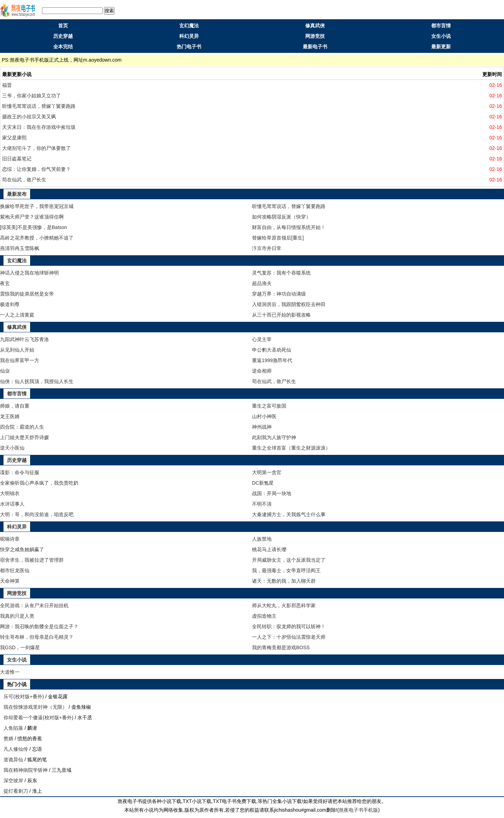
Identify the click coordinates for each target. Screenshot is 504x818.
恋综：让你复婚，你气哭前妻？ (36, 169)
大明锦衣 (10, 493)
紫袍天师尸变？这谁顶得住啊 (32, 217)
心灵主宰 (262, 339)
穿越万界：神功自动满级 (279, 294)
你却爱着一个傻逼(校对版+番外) (38, 718)
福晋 (7, 85)
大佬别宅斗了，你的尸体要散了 (36, 148)
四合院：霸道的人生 (22, 427)
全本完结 (63, 47)
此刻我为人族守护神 (274, 437)
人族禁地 (262, 539)
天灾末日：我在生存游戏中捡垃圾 (39, 127)
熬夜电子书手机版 (358, 810)
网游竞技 (315, 36)
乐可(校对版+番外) (24, 696)
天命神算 (10, 581)
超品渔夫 (262, 283)
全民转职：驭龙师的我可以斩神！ (289, 626)
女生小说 (441, 36)
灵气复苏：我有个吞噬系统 (281, 273)
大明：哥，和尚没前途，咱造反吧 (37, 514)
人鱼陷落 (13, 728)
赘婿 (8, 739)
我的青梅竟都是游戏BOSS (281, 647)
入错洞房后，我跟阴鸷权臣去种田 (289, 304)
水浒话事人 (12, 504)
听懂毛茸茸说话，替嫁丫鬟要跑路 (39, 106)
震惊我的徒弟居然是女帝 (27, 294)
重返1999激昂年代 (272, 360)
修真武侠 (315, 26)
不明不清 (262, 504)
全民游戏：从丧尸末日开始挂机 (34, 605)
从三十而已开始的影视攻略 (281, 315)
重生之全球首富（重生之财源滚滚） (291, 448)
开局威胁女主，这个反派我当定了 (289, 560)
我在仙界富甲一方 (20, 360)
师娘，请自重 (15, 406)
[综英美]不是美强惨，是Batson (33, 227)
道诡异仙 (13, 760)
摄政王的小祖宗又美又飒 (29, 117)
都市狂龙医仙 (15, 570)
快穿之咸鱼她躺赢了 (22, 549)
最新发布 (17, 194)
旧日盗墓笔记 (17, 159)
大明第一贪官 (267, 472)
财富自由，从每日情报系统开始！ (289, 227)
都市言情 (441, 26)
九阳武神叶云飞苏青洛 (24, 339)
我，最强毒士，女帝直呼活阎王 (286, 570)
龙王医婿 (10, 416)
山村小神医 (264, 416)
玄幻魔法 (189, 26)
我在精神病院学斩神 (26, 770)
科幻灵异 (189, 36)
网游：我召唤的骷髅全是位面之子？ (39, 626)
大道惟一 (10, 672)
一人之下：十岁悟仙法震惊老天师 (289, 637)
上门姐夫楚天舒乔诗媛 (24, 437)
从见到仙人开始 (17, 350)
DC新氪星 (263, 483)
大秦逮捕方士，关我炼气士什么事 (289, 514)
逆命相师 (262, 371)
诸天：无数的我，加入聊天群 (284, 581)
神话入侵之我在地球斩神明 (29, 273)
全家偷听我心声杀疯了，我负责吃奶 (39, 483)
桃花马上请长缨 (269, 549)
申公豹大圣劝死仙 (272, 350)
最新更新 (441, 47)
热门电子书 (189, 47)
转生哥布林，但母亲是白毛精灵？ (37, 637)
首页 (63, 26)
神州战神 (262, 427)
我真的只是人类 (17, 616)
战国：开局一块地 (272, 493)
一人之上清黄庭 (17, 315)
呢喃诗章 (10, 539)
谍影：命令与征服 (20, 472)
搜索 (109, 11)
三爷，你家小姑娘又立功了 (31, 96)
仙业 (5, 371)
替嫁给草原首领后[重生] (278, 238)
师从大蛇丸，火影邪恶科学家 (284, 605)
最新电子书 (315, 47)
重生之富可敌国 (269, 406)
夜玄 (5, 283)
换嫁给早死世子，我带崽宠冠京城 (37, 206)
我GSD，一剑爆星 (20, 647)
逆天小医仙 (12, 448)
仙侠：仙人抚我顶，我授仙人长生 (37, 381)
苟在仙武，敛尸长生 (24, 180)
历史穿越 (63, 36)
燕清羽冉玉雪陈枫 (20, 248)
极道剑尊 (10, 304)
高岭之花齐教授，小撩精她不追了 (37, 238)
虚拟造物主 (264, 616)
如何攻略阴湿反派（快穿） (281, 217)
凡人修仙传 (16, 749)
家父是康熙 (14, 138)
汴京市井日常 (267, 248)
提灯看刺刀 (16, 791)
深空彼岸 (13, 781)
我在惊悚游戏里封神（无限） (35, 707)
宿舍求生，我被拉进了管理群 (32, 560)
